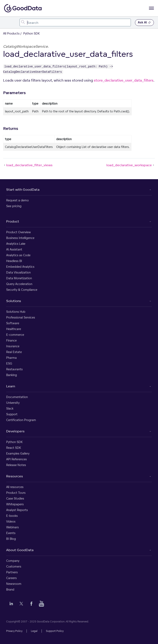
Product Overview (19, 232)
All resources (15, 487)
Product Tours (16, 493)
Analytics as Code (18, 255)
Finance (11, 340)
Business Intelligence (20, 238)
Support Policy (55, 631)
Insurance (13, 346)
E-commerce (15, 335)
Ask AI (144, 23)
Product (13, 221)
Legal (34, 631)
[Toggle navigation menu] (8, 23)
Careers (11, 578)
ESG (9, 363)
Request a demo (17, 200)
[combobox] (75, 23)
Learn (11, 386)
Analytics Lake (16, 244)
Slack (10, 408)
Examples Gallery (18, 453)
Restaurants (14, 369)
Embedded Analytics (20, 267)
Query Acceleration (19, 284)
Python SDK (14, 442)
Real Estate (14, 352)
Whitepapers (15, 504)
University (13, 403)
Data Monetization (19, 278)
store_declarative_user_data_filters (124, 80)
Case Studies (15, 498)
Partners (12, 572)
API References (16, 459)
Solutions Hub (16, 312)
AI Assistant (14, 249)
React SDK (14, 448)
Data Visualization (18, 272)
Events (11, 533)
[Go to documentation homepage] (23, 8)
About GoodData (20, 550)
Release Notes (16, 465)
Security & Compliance (22, 290)
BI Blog (11, 539)
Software (13, 323)
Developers (15, 431)
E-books (12, 516)
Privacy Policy (14, 631)
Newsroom (14, 584)
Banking (12, 375)
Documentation (17, 397)
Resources (15, 476)
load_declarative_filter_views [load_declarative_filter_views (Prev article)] (28, 165)
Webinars (12, 527)
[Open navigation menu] (151, 8)
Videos (11, 521)
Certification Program (21, 420)
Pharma (11, 358)
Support (12, 414)
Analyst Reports (17, 510)
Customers (14, 566)
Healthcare (14, 329)
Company (13, 561)
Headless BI (14, 261)
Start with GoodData (23, 189)
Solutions (14, 301)
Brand (10, 589)
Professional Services (21, 317)
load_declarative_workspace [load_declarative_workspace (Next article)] (131, 165)
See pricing (14, 206)
